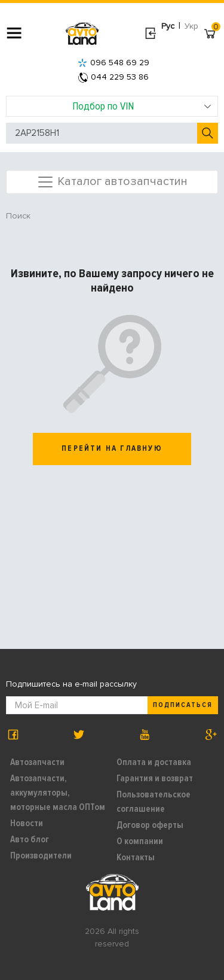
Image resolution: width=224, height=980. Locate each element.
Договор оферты (150, 825)
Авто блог (30, 839)
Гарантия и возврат (155, 778)
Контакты (136, 857)
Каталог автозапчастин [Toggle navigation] (112, 182)
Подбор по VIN (142, 106)
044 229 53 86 (113, 77)
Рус (168, 26)
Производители (41, 855)
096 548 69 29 (113, 63)
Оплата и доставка (154, 762)
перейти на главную (112, 448)
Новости (27, 823)
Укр (191, 26)
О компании (140, 841)
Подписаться (183, 705)
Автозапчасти (37, 762)
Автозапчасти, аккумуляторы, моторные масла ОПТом (58, 793)
